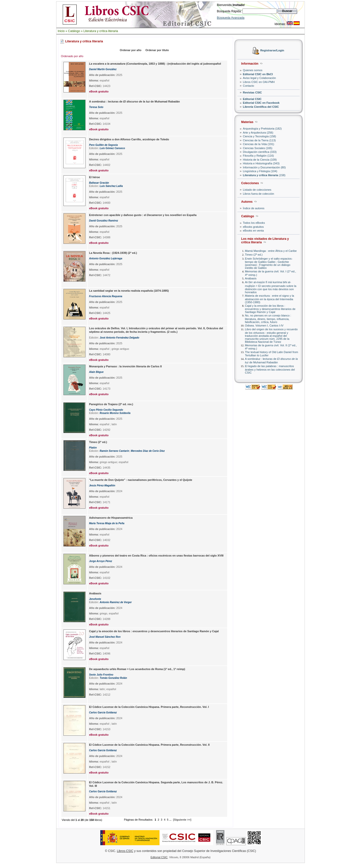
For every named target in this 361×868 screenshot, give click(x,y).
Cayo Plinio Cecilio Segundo (106, 410)
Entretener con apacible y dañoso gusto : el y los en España (143, 215)
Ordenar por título (157, 50)
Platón (93, 448)
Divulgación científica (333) (260, 152)
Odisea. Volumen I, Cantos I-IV (264, 325)
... (170, 820)
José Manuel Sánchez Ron (105, 637)
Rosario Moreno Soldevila (115, 413)
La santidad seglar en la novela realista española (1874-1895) (129, 291)
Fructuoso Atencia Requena (106, 296)
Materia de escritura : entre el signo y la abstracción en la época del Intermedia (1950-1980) (269, 299)
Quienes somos (253, 70)
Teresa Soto (96, 107)
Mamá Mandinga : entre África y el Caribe (271, 251)
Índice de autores (254, 208)
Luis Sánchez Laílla (111, 186)
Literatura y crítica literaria (101, 31)
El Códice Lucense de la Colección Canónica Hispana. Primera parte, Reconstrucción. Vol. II (149, 745)
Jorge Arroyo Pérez (101, 561)
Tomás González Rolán (113, 678)
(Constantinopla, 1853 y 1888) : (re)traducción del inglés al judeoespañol (155, 64)
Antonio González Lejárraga (106, 258)
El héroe (94, 177)
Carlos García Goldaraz (103, 713)
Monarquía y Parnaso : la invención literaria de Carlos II (125, 366)
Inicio (61, 31)
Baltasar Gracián (99, 183)
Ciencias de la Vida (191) (259, 144)
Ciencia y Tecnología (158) (259, 136)
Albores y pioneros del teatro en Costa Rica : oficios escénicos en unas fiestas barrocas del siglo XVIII (156, 556)
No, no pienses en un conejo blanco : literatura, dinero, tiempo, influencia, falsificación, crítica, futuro (268, 319)
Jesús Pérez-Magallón (102, 485)
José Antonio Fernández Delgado (119, 338)
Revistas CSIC (252, 92)
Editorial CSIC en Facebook (261, 103)
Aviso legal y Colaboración (259, 78)
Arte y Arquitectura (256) (258, 133)
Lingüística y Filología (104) (260, 171)
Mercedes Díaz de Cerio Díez (148, 451)
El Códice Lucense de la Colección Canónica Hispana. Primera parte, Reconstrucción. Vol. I (149, 707)
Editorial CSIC (252, 99)
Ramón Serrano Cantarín (114, 451)
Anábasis (251, 278)
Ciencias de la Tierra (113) (259, 140)
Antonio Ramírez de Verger (116, 602)
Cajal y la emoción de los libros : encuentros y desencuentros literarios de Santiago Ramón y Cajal (270, 309)
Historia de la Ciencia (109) (260, 160)
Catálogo (74, 31)
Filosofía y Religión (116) (258, 156)
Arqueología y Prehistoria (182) (262, 129)
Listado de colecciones (257, 190)
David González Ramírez (104, 221)
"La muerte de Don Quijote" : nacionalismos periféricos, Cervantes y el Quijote (141, 480)
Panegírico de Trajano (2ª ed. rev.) (111, 404)
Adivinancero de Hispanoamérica (111, 518)
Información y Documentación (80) (264, 167)
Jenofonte (95, 599)
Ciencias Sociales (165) (258, 148)
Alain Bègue (96, 372)
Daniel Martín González (103, 69)
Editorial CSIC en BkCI (258, 74)
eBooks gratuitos (253, 227)
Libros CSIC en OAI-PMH (259, 82)
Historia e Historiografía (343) (261, 163)
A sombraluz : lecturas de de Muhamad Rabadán (271, 360)
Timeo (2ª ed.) (254, 255)
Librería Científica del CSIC (261, 107)
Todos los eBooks (254, 223)
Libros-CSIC (125, 851)
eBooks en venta (253, 231)
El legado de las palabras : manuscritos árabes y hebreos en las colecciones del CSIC (270, 369)
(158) (264, 175)
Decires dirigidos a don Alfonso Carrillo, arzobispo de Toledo (129, 139)
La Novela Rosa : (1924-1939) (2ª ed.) (113, 253)
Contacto (249, 86)
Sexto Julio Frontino (101, 675)
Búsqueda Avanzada (231, 18)
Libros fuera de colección (258, 194)
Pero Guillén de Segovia (103, 145)
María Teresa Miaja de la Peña (107, 523)
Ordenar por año (131, 50)
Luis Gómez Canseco (112, 148)
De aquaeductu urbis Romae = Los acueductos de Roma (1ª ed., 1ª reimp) (137, 669)
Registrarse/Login (272, 51)
